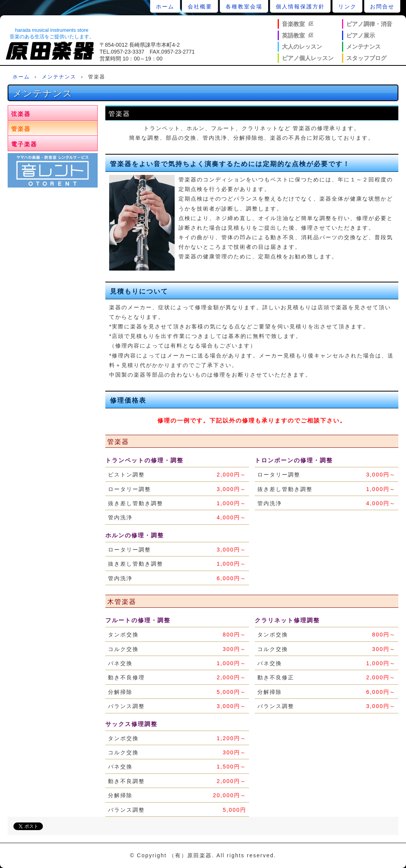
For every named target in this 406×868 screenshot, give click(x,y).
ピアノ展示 (361, 35)
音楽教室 (293, 24)
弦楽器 (21, 114)
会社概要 (200, 7)
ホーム (165, 7)
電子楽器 (24, 144)
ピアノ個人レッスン (308, 58)
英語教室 (293, 35)
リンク (347, 7)
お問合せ (382, 7)
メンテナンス (363, 46)
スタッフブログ (366, 58)
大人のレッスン (302, 46)
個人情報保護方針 (300, 7)
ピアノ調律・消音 (369, 24)
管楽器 (21, 129)
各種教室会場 (244, 7)
